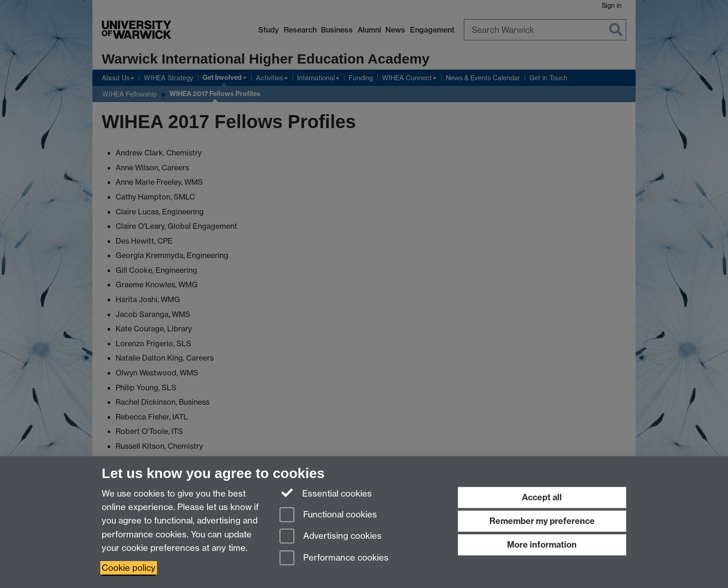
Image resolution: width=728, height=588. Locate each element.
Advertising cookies (331, 537)
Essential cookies (326, 493)
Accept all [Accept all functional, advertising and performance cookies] (542, 497)
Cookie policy (129, 568)
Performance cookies (334, 559)
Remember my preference (542, 521)
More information (542, 545)
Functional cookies (328, 515)
